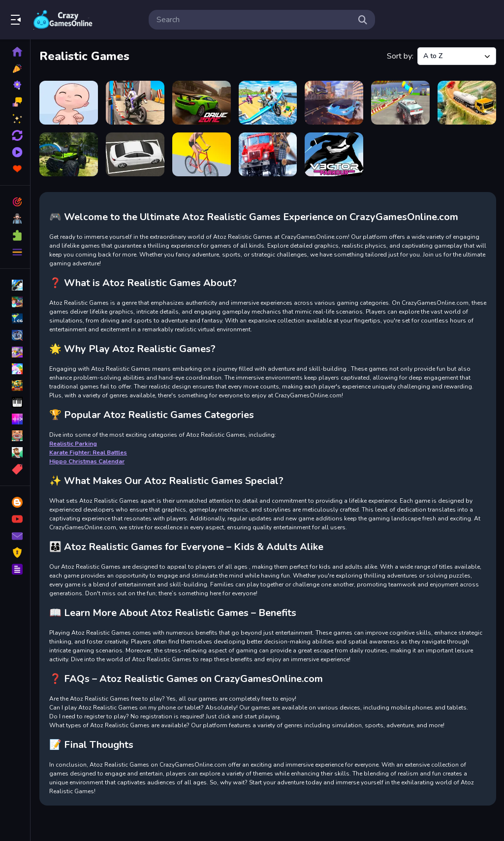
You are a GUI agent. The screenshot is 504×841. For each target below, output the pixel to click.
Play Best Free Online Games (63, 20)
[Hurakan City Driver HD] (334, 103)
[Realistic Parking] (135, 154)
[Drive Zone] (202, 103)
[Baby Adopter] (69, 103)
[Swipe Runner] (202, 154)
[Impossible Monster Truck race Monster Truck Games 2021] (400, 103)
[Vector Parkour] (334, 154)
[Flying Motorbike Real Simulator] (268, 103)
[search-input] (254, 20)
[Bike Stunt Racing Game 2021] (135, 103)
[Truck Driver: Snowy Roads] (268, 154)
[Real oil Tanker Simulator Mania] (467, 103)
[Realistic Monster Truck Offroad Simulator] (69, 154)
